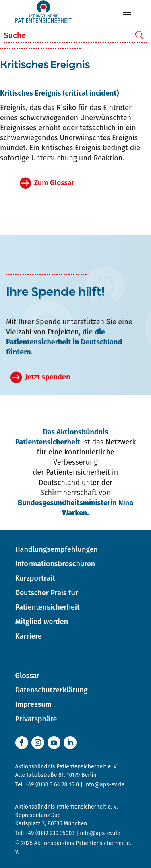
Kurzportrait (35, 578)
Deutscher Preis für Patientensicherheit (48, 600)
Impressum (33, 704)
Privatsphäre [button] (36, 719)
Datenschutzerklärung (52, 690)
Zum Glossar (54, 183)
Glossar (28, 676)
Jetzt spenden (48, 377)
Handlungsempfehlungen (57, 549)
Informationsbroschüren (55, 564)
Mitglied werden (42, 622)
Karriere (29, 636)
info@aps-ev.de (104, 785)
